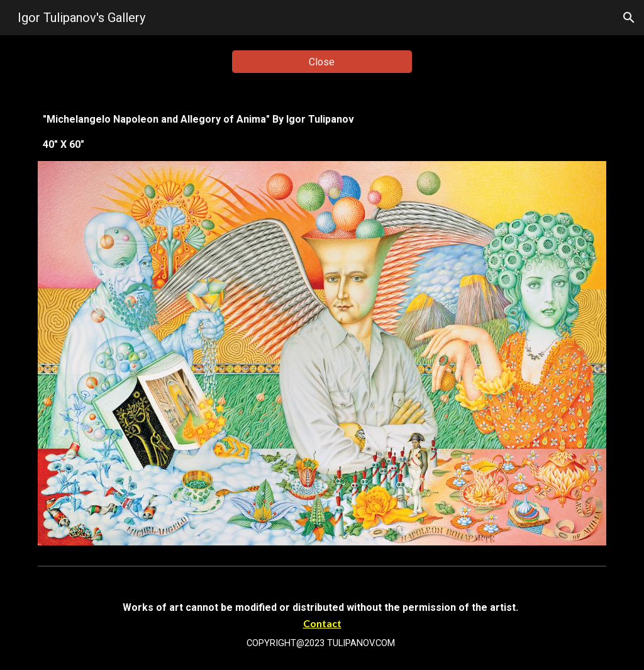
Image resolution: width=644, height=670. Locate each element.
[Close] (322, 62)
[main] (322, 132)
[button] (629, 18)
